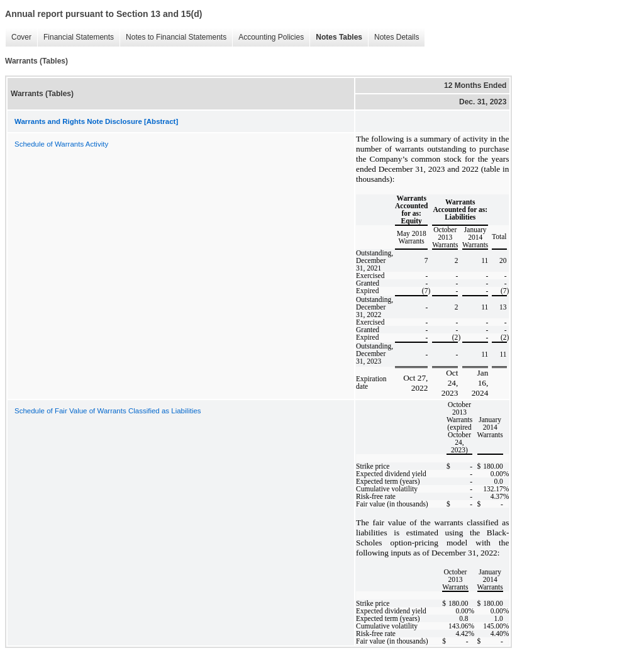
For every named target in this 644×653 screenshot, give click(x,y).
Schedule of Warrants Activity (61, 144)
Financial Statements (75, 37)
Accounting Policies (268, 37)
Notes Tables (336, 37)
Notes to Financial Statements (173, 37)
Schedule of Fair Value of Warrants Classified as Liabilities (108, 411)
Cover (18, 37)
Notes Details (393, 37)
